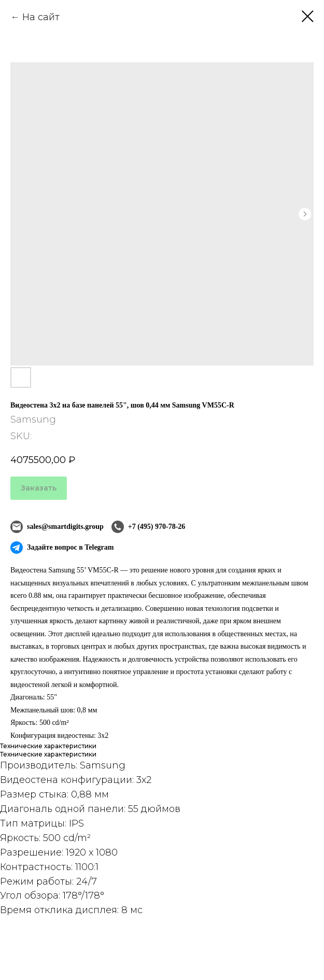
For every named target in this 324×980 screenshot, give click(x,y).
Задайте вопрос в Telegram (62, 548)
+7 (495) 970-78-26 (149, 527)
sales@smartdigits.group (57, 527)
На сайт (41, 17)
